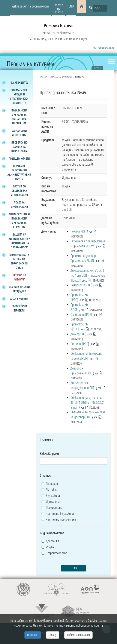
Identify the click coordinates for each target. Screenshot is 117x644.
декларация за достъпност (31, 6)
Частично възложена (58, 514)
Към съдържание (103, 48)
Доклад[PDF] (78, 334)
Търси (74, 568)
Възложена (51, 496)
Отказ (53, 635)
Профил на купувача (61, 78)
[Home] (81, 6)
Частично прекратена (59, 519)
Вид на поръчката (52, 533)
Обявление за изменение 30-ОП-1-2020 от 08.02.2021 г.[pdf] (87, 403)
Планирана (50, 484)
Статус (45, 476)
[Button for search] (91, 8)
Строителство (54, 553)
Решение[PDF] (80, 344)
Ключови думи (49, 454)
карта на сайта (59, 9)
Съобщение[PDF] (81, 315)
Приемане (33, 635)
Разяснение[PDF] (81, 285)
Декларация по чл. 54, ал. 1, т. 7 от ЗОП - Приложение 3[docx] (88, 276)
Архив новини (19, 299)
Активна (49, 490)
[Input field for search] (100, 8)
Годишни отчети (19, 159)
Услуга (48, 547)
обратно (97, 68)
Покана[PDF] (78, 231)
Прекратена (52, 508)
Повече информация (78, 635)
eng (71, 6)
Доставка (50, 541)
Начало (43, 78)
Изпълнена (51, 502)
